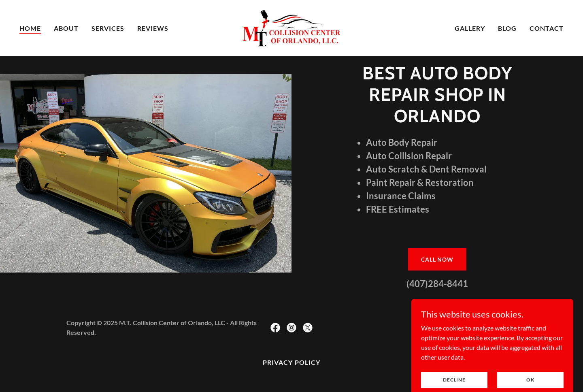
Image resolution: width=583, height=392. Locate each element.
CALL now (437, 259)
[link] (291, 27)
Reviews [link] (153, 28)
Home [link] (30, 28)
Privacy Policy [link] (291, 362)
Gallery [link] (470, 28)
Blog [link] (507, 28)
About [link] (66, 28)
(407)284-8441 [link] (437, 284)
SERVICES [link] (108, 28)
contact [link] (547, 28)
